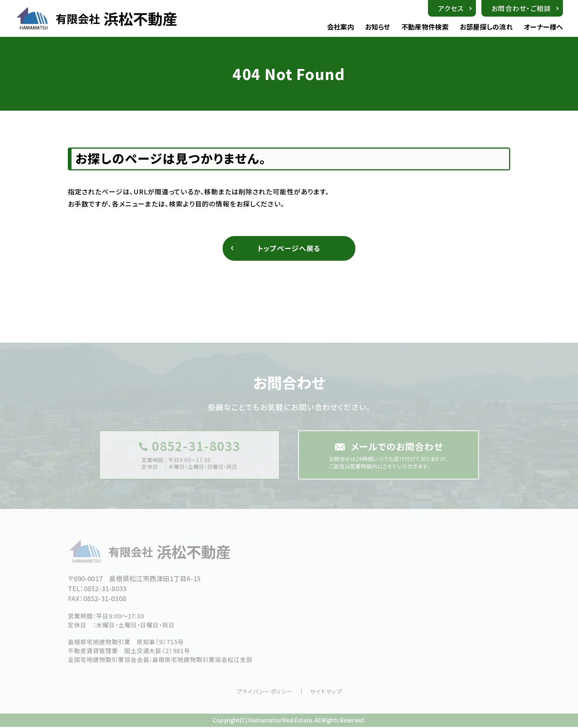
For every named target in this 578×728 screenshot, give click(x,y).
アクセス (451, 8)
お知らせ (377, 27)
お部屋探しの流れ (486, 27)
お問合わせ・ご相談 (521, 8)
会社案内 (340, 27)
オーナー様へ (543, 27)
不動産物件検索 (425, 27)
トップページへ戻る (289, 249)
